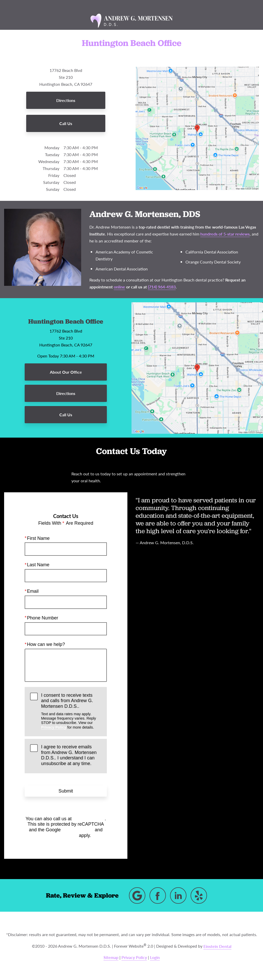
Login (155, 957)
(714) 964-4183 (89, 818)
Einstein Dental (217, 946)
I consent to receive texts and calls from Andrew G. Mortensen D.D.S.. (71, 711)
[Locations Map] (197, 128)
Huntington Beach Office (66, 321)
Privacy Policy (54, 727)
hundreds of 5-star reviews (225, 234)
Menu (38, 6)
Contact (222, 6)
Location (100, 6)
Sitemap (111, 957)
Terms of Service (59, 835)
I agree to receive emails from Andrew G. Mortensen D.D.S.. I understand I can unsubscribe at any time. (69, 755)
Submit (66, 791)
